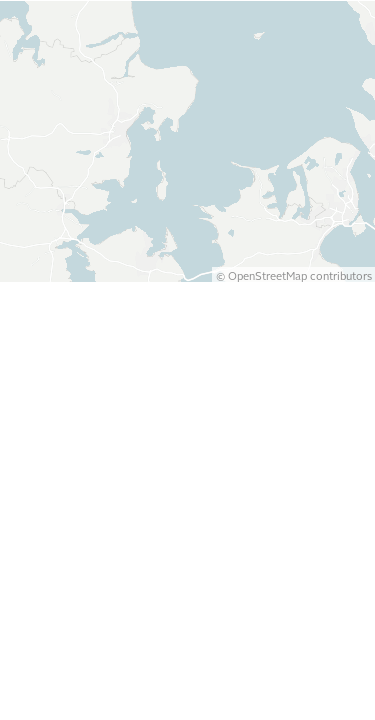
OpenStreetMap (267, 704)
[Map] (187, 356)
